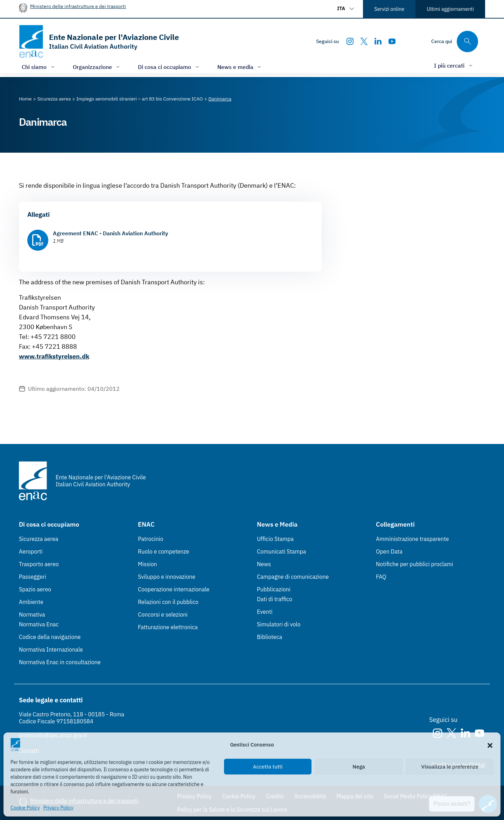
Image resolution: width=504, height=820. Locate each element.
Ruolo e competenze (163, 551)
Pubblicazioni (274, 589)
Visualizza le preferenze (450, 767)
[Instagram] (350, 41)
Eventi (265, 612)
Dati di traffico (275, 599)
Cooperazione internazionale (174, 589)
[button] (490, 745)
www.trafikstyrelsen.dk (54, 356)
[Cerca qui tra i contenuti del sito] (455, 41)
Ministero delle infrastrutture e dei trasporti (78, 6)
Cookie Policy (25, 808)
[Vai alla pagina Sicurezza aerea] (54, 99)
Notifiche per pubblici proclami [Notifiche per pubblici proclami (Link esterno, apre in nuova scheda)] (414, 564)
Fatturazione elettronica (168, 627)
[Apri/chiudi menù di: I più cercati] (454, 65)
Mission (148, 564)
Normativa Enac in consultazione (60, 662)
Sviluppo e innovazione (167, 577)
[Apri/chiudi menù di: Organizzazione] (97, 67)
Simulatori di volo (279, 624)
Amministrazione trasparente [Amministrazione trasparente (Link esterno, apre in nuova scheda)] (412, 539)
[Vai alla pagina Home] (25, 99)
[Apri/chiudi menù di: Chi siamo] (39, 67)
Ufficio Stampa (275, 539)
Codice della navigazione (50, 637)
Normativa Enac (39, 624)
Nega (359, 767)
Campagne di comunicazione (293, 577)
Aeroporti (31, 551)
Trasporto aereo (39, 564)
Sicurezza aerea (39, 539)
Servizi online (389, 9)
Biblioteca (269, 637)
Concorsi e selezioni (163, 614)
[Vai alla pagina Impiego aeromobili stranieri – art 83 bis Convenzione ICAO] (139, 99)
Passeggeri (33, 577)
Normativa (32, 614)
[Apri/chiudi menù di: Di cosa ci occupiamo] (169, 67)
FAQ (381, 577)
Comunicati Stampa (281, 551)
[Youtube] (392, 41)
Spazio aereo (35, 589)
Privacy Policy (58, 808)
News (264, 564)
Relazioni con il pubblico (168, 602)
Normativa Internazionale (51, 649)
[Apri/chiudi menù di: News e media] (240, 67)
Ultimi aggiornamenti (450, 9)
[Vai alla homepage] (99, 41)
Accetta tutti (268, 767)
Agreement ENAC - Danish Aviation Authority (110, 233)
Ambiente (31, 602)
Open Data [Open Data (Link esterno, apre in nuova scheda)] (389, 551)
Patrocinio (151, 539)
